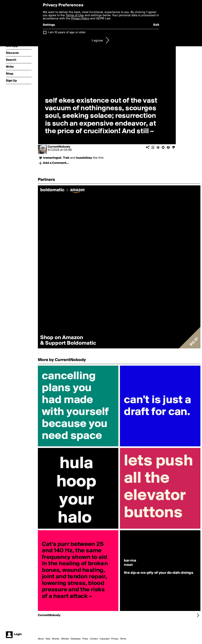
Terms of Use (75, 15)
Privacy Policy (80, 19)
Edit (156, 25)
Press (85, 639)
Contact (94, 639)
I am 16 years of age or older (67, 32)
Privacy (115, 639)
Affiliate (65, 639)
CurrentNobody (59, 147)
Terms (123, 639)
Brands (56, 639)
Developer (76, 639)
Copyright (105, 639)
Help (48, 639)
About (41, 639)
